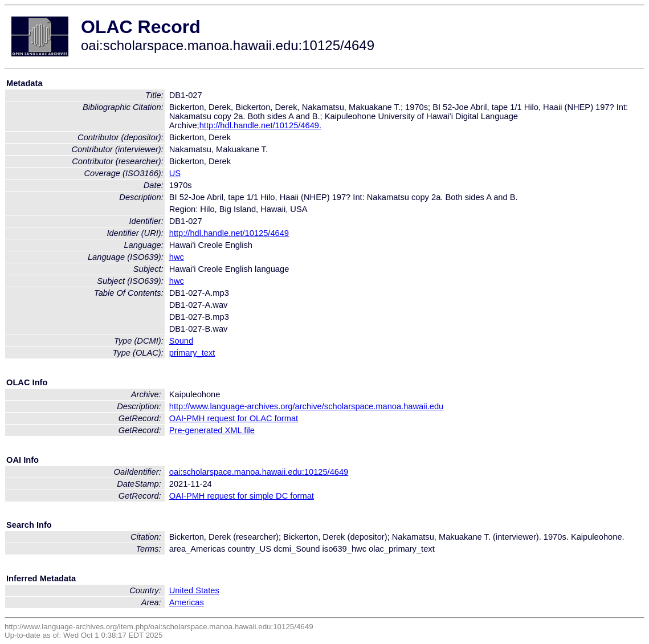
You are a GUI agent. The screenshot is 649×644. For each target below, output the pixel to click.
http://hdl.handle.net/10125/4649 (229, 233)
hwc (177, 257)
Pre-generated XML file (212, 430)
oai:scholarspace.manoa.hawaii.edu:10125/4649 (259, 472)
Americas (187, 602)
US (175, 173)
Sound (181, 341)
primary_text (192, 353)
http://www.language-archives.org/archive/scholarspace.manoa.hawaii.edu (306, 406)
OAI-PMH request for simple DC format (242, 496)
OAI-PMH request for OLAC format (234, 418)
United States (194, 590)
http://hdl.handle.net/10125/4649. (260, 125)
